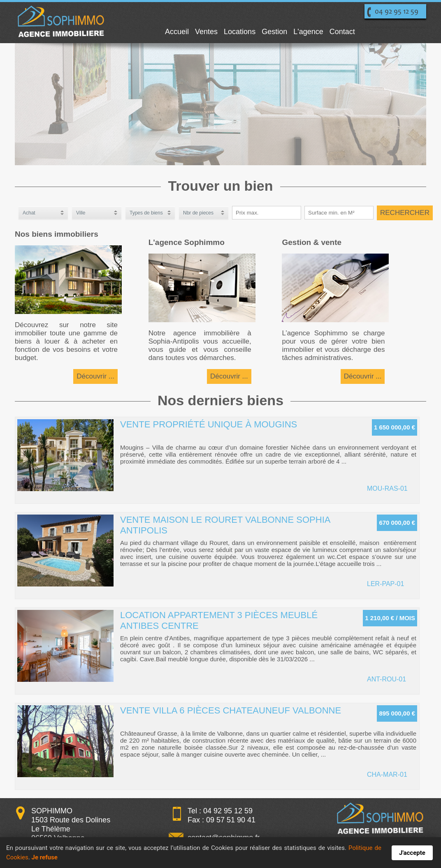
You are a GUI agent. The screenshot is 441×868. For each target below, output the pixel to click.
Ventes (206, 32)
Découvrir (92, 376)
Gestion (274, 32)
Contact (342, 32)
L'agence (308, 32)
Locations (240, 32)
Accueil (177, 32)
